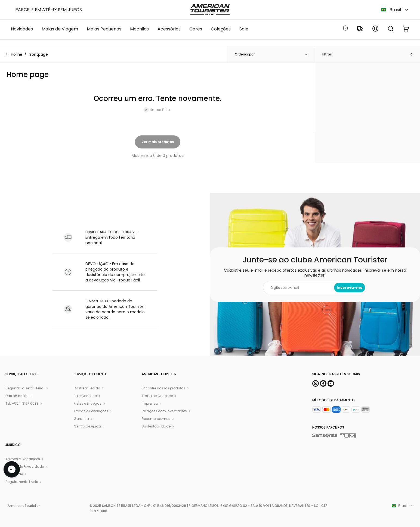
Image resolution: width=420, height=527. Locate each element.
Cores (196, 29)
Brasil (395, 10)
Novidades (22, 29)
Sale (244, 29)
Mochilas (139, 29)
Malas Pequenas (104, 29)
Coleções (221, 29)
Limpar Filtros (157, 110)
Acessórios (169, 29)
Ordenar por (272, 54)
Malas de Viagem (60, 29)
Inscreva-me (350, 288)
